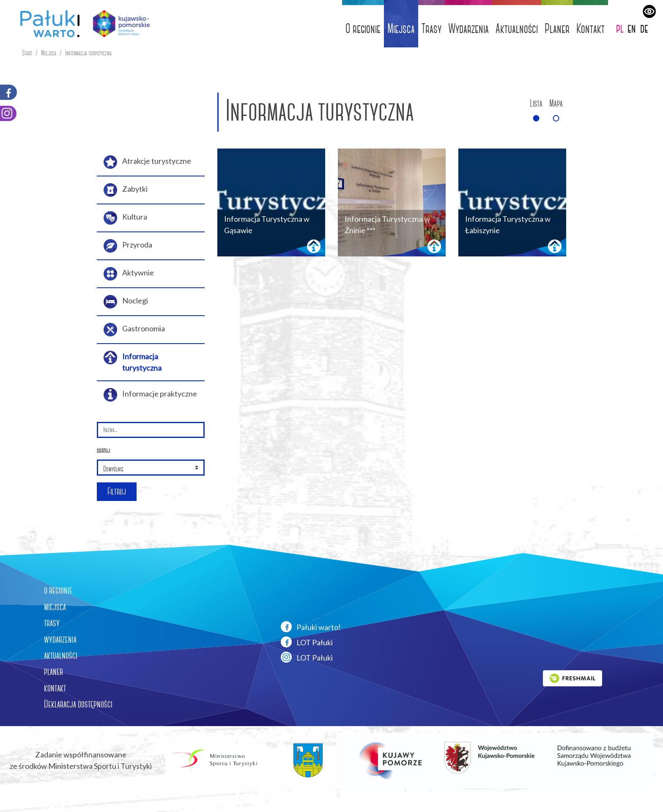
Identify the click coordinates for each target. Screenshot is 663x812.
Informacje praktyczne (150, 395)
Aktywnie (129, 274)
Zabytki (126, 190)
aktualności (61, 655)
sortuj (103, 450)
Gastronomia (134, 330)
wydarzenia (60, 639)
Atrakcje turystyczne (147, 162)
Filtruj (117, 491)
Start (27, 53)
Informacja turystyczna (88, 53)
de (644, 28)
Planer (557, 29)
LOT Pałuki (307, 642)
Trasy (431, 29)
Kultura (125, 218)
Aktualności (517, 29)
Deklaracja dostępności (78, 704)
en (632, 28)
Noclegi (126, 302)
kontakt (55, 688)
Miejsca (401, 29)
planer (53, 672)
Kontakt (590, 29)
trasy (52, 623)
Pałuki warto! (311, 627)
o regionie (58, 590)
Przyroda (128, 246)
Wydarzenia (468, 29)
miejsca (55, 607)
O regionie (363, 29)
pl (620, 28)
